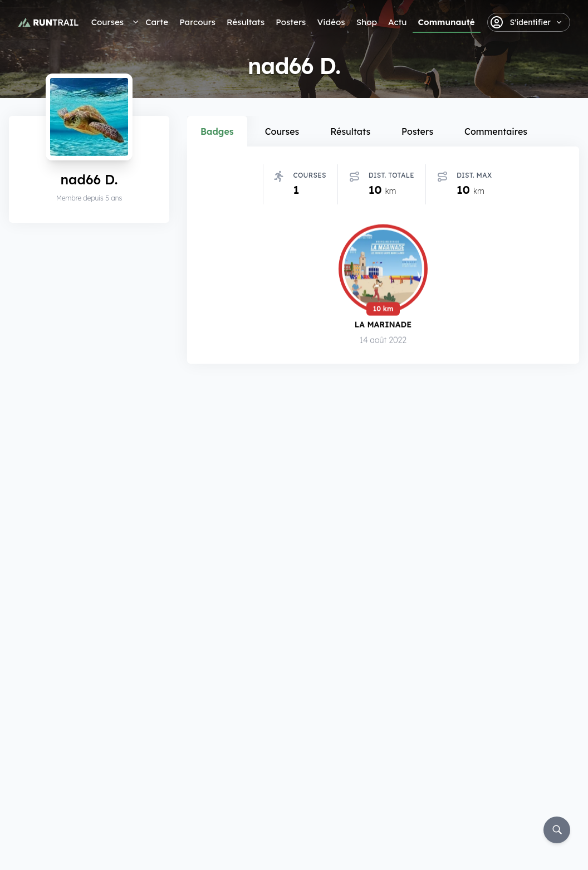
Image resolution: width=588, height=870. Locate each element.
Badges (217, 131)
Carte (157, 22)
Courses (107, 22)
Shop (367, 22)
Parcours (197, 22)
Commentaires (496, 131)
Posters (291, 22)
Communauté (447, 22)
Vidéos (331, 22)
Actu (397, 22)
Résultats (246, 22)
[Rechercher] (557, 830)
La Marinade (383, 324)
